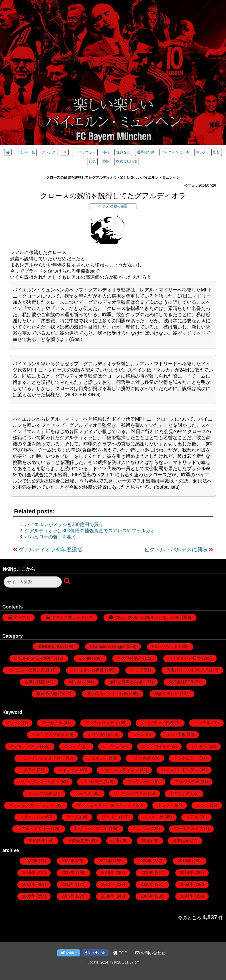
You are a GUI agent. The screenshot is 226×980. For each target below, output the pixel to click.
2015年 (147, 873)
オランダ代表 (100, 734)
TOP (120, 953)
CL (65, 152)
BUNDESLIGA (50, 646)
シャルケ (199, 746)
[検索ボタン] (68, 581)
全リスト (22, 617)
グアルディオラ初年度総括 (50, 550)
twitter (69, 953)
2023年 (31, 861)
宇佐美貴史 (78, 840)
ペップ (104, 206)
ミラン (202, 805)
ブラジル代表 (187, 782)
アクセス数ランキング (72, 617)
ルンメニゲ (153, 817)
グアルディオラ (24, 746)
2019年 (184, 861)
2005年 (147, 896)
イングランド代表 (157, 723)
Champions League (108, 646)
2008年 (29, 896)
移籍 (106, 152)
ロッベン (141, 829)
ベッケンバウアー (130, 793)
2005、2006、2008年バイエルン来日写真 (153, 617)
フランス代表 (40, 793)
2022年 (68, 861)
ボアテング (180, 793)
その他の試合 (129, 658)
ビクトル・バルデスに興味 (176, 550)
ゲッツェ (111, 746)
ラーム (73, 817)
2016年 (108, 873)
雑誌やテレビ (167, 694)
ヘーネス (83, 793)
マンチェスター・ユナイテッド (106, 805)
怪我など (123, 152)
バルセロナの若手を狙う (51, 537)
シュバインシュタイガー (42, 758)
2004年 (187, 896)
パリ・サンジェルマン (39, 782)
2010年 (147, 884)
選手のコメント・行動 (107, 694)
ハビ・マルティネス (120, 770)
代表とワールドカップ (187, 670)
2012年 (68, 884)
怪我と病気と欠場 (126, 682)
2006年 (108, 896)
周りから (77, 682)
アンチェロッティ (102, 723)
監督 (217, 152)
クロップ (72, 746)
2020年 (145, 861)
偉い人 (201, 152)
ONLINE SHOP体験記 (34, 658)
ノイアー (27, 770)
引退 (115, 840)
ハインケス (69, 770)
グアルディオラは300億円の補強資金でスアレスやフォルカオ (90, 531)
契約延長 (37, 840)
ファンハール (140, 782)
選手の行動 (146, 152)
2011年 (108, 884)
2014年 (187, 873)
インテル (202, 723)
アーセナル (52, 723)
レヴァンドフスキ (91, 829)
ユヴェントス (31, 817)
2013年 (29, 884)
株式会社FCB (127, 161)
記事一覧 (26, 152)
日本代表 (181, 840)
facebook (95, 953)
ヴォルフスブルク (48, 734)
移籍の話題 (119, 206)
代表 (92, 161)
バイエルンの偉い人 (26, 670)
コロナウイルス (156, 746)
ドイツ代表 (141, 758)
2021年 (105, 861)
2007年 (68, 896)
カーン (139, 734)
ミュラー (165, 805)
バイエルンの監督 (87, 670)
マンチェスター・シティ (31, 805)
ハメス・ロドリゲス (180, 770)
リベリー (110, 817)
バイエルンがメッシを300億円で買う (64, 524)
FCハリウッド (85, 152)
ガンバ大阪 (175, 734)
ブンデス (49, 152)
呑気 (106, 161)
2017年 (68, 873)
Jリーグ (14, 723)
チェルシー (97, 758)
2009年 (187, 884)
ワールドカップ (188, 829)
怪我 (146, 840)
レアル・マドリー (34, 829)
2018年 (29, 873)
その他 (85, 658)
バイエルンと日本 (175, 152)
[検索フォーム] (33, 582)
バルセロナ (92, 782)
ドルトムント (186, 758)
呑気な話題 (35, 682)
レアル (192, 817)
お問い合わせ (150, 953)
